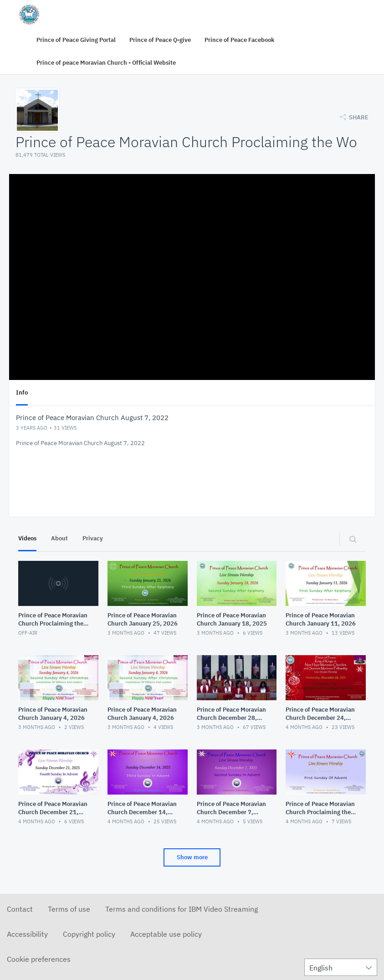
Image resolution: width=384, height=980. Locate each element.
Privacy (93, 538)
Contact (20, 909)
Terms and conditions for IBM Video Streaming (182, 909)
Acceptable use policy (166, 934)
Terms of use (69, 909)
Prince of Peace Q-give (160, 40)
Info (22, 393)
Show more (192, 857)
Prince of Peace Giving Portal (76, 40)
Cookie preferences (39, 959)
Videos (27, 538)
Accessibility (27, 934)
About (59, 538)
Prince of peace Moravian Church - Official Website (106, 63)
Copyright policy (89, 934)
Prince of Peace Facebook (239, 40)
